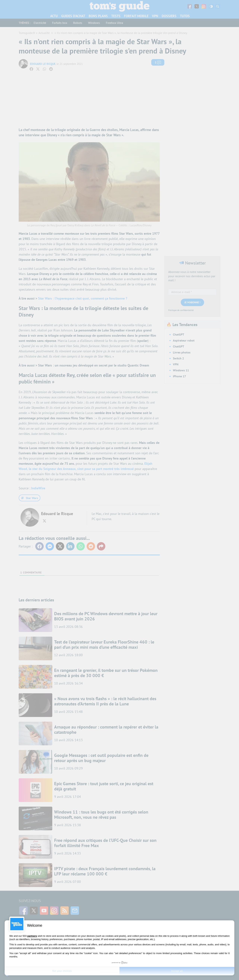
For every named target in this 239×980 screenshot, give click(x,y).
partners (32, 936)
